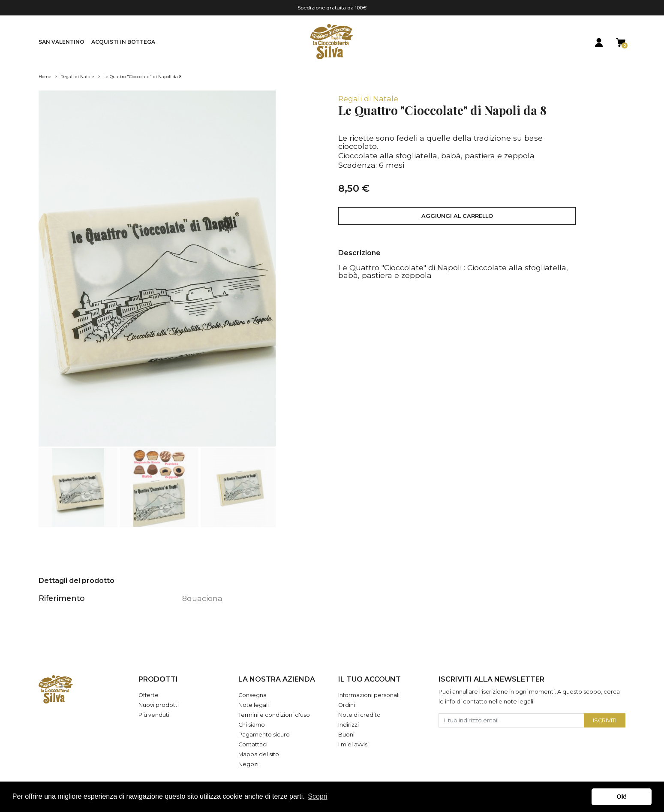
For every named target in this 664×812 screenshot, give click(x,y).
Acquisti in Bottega (123, 42)
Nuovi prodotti (159, 705)
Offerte (149, 695)
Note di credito (359, 715)
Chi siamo (252, 725)
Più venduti (154, 715)
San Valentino (62, 42)
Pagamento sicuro (264, 735)
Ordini (347, 705)
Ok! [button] (622, 797)
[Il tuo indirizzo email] (512, 720)
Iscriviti (605, 720)
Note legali (254, 705)
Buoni (346, 735)
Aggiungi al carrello (457, 216)
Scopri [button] (317, 796)
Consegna (252, 695)
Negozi (248, 764)
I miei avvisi (353, 744)
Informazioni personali (369, 695)
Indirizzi (349, 725)
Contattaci (253, 744)
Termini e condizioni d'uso (274, 715)
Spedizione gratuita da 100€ (332, 8)
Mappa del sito (259, 754)
